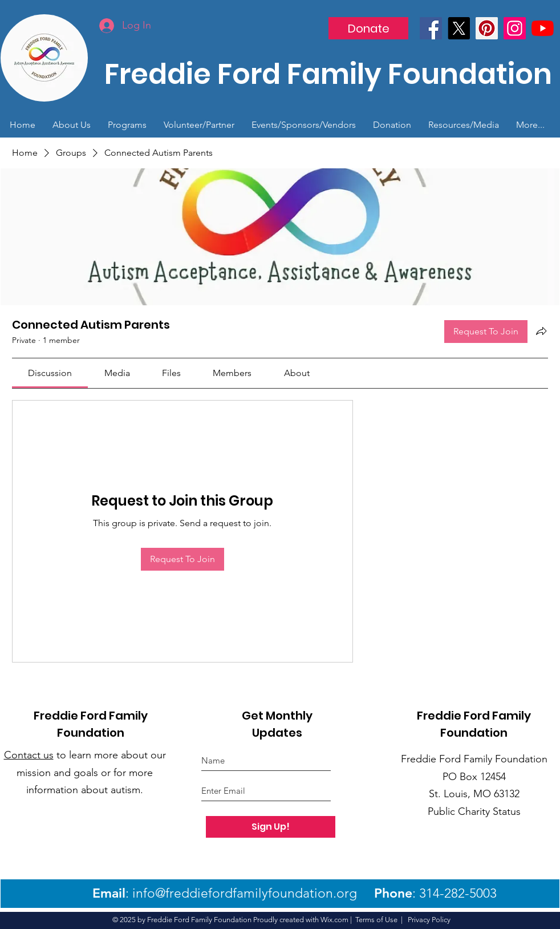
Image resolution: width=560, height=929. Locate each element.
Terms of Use (376, 920)
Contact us (29, 755)
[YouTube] (543, 28)
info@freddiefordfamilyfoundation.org (245, 893)
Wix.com (334, 920)
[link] (50, 373)
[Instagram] (515, 28)
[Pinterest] (487, 28)
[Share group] (541, 331)
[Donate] (368, 28)
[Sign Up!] (271, 827)
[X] (459, 28)
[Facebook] (431, 28)
